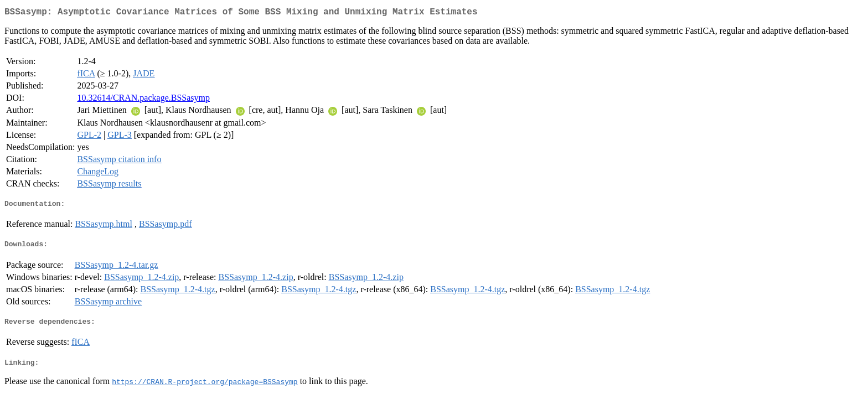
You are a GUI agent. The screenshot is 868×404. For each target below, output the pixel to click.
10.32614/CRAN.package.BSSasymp (143, 100)
